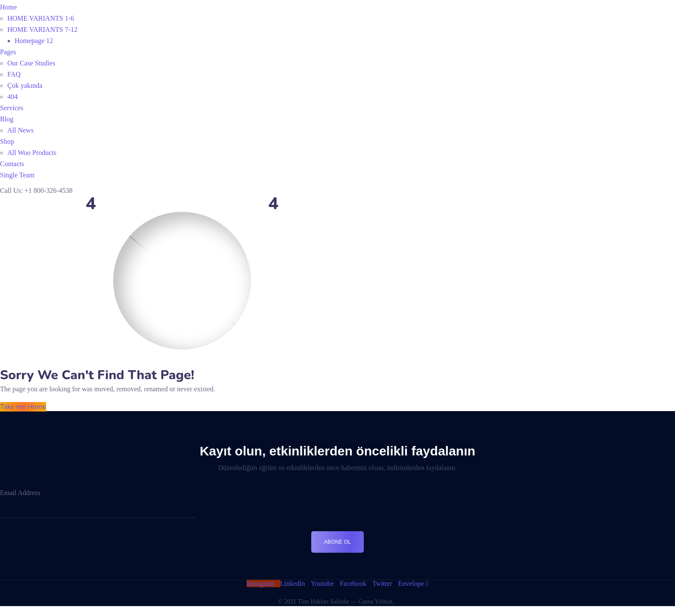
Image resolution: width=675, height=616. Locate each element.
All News (20, 130)
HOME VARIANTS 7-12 (42, 29)
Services (12, 108)
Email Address (20, 493)
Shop (7, 141)
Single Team (17, 175)
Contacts (12, 164)
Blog (7, 119)
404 (12, 97)
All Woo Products (32, 153)
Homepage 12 (34, 41)
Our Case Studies (31, 63)
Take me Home (23, 407)
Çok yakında (25, 85)
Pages (8, 52)
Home (8, 7)
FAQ (14, 74)
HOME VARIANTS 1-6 (41, 18)
